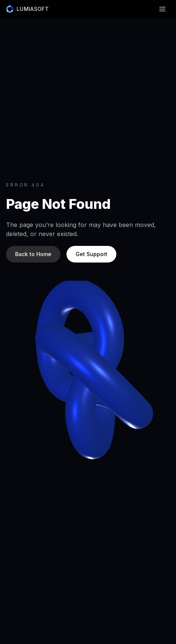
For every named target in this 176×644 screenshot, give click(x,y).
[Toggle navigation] (162, 9)
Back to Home (33, 254)
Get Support (91, 254)
